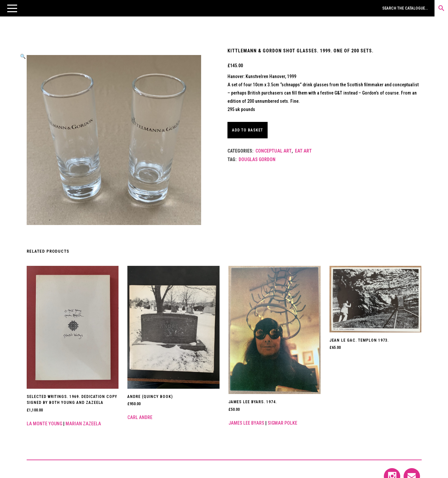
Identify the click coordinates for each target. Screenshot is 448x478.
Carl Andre (140, 417)
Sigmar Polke (282, 423)
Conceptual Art (274, 151)
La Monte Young (44, 424)
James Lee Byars (246, 423)
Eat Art (303, 151)
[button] (12, 8)
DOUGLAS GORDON (257, 159)
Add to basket (250, 130)
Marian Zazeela (83, 424)
